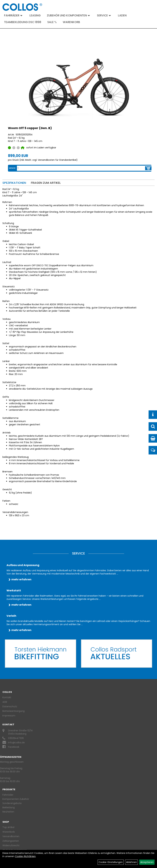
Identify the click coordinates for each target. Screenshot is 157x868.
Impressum (9, 716)
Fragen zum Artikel (46, 183)
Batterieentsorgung (14, 711)
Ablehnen (131, 862)
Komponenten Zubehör (16, 799)
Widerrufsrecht (11, 845)
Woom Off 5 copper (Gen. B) (30, 128)
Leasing (35, 15)
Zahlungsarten (11, 841)
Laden (122, 15)
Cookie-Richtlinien (25, 856)
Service (104, 15)
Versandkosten (11, 836)
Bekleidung (9, 807)
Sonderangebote (12, 803)
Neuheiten (8, 812)
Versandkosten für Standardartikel (57, 160)
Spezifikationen (14, 183)
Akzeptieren (147, 862)
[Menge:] (81, 168)
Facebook (14, 747)
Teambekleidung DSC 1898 (23, 22)
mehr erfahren (21, 579)
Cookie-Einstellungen (111, 862)
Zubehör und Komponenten (68, 15)
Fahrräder (13, 15)
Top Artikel (8, 827)
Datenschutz (10, 706)
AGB (5, 702)
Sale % (52, 22)
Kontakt (7, 697)
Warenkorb (71, 22)
